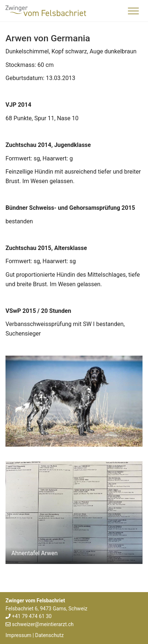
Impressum (18, 635)
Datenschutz (49, 635)
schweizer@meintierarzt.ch (43, 624)
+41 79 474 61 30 (32, 616)
